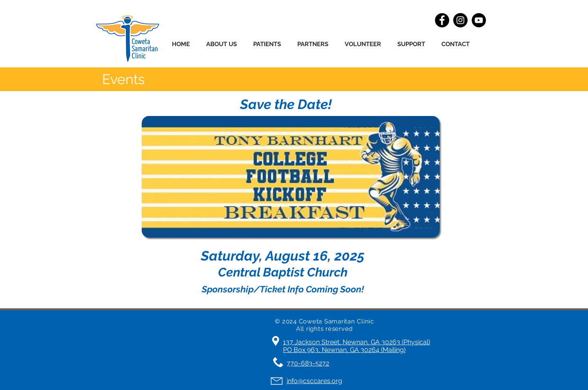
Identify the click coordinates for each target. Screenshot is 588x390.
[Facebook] (442, 20)
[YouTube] (479, 20)
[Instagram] (460, 20)
